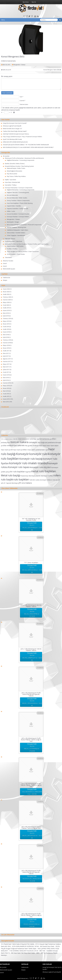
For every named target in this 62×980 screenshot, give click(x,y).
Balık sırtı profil (6, 70)
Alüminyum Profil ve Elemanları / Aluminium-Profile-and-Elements (24, 158)
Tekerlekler (8, 257)
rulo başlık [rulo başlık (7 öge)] (7, 479)
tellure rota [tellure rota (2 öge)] (51, 480)
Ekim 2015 (6, 402)
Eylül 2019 (6, 316)
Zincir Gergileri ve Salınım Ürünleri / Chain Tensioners (23, 251)
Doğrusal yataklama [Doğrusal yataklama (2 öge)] (48, 442)
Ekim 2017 (6, 353)
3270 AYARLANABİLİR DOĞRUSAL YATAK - (26, 946)
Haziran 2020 (7, 300)
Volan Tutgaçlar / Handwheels (16, 235)
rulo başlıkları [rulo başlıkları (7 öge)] (21, 479)
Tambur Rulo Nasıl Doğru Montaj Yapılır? (15, 131)
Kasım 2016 (6, 375)
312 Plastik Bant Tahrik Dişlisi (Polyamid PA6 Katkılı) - (18, 944)
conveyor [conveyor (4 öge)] (33, 442)
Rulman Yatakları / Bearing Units (17, 227)
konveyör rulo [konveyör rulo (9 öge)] (38, 454)
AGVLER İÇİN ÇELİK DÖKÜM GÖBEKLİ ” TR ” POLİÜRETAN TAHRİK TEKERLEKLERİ (26, 145)
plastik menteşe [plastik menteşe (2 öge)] (41, 476)
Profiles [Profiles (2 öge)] (50, 476)
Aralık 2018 (6, 329)
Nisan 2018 (6, 348)
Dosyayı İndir (32, 526)
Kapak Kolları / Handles (14, 206)
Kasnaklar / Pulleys (11, 185)
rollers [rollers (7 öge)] (57, 475)
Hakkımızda (6, 278)
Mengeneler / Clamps (19, 65)
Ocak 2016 (6, 394)
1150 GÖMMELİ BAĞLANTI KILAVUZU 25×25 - (24, 951)
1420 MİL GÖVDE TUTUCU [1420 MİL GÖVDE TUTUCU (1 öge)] (19, 439)
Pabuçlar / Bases (10, 239)
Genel (5, 263)
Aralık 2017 (6, 351)
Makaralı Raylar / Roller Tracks (16, 168)
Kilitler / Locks (11, 211)
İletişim (5, 280)
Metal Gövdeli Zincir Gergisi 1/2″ (13, 129)
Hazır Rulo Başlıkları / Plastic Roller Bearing (20, 203)
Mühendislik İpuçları (9, 269)
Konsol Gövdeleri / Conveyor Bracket (18, 214)
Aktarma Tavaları (8, 261)
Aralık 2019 (6, 308)
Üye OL (34, 2)
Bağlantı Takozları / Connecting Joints (18, 192)
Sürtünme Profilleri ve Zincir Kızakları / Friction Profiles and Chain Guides (27, 244)
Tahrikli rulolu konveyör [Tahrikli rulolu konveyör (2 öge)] (38, 480)
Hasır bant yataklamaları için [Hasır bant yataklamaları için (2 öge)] (38, 450)
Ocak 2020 (6, 305)
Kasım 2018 (6, 332)
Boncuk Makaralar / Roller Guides (17, 198)
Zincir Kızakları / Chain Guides (16, 254)
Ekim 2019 (6, 313)
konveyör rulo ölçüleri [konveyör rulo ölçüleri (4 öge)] (41, 467)
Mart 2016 (6, 391)
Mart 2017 (6, 367)
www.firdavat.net (22, 978)
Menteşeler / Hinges (13, 222)
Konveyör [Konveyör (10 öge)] (23, 454)
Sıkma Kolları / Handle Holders (16, 233)
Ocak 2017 (6, 372)
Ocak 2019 (6, 327)
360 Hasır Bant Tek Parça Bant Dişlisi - (24, 953)
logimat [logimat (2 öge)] (28, 472)
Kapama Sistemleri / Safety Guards (18, 209)
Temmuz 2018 (7, 340)
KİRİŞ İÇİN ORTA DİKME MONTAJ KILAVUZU (15, 142)
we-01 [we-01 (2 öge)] (58, 480)
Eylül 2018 (6, 337)
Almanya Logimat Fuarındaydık (12, 126)
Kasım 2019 (6, 310)
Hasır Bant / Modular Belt (12, 182)
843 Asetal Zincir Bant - (48, 946)
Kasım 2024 (6, 289)
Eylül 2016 (6, 380)
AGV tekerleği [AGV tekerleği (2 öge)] (31, 439)
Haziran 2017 (7, 361)
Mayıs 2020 (6, 302)
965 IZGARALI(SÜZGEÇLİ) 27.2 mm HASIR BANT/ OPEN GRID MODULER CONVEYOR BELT (28, 147)
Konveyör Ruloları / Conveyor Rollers (18, 217)
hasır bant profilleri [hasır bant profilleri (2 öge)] (20, 450)
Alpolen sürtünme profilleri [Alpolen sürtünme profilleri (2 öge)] (46, 439)
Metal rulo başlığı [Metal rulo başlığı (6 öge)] (11, 475)
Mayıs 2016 (6, 386)
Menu (3, 20)
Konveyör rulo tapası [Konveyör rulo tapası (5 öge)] (19, 467)
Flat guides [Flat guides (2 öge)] (29, 446)
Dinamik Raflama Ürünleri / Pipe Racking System (19, 166)
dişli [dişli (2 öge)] (39, 442)
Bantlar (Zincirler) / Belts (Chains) (15, 164)
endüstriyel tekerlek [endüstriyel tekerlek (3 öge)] (16, 445)
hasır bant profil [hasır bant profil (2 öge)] (7, 450)
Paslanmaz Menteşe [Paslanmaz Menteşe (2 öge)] (28, 476)
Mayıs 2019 (6, 321)
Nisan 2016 (6, 388)
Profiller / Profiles (12, 249)
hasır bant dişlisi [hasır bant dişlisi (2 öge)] (53, 446)
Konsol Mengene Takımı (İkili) (52, 70)
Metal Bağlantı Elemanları (15, 171)
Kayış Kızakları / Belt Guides (15, 246)
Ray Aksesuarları (12, 174)
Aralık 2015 (6, 396)
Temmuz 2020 (7, 297)
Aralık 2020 (6, 294)
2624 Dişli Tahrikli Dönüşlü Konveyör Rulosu (16, 134)
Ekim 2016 (6, 378)
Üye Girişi (26, 2)
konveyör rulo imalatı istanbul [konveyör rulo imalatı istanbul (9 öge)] (29, 463)
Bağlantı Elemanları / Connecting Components (21, 160)
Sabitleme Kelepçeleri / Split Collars (18, 230)
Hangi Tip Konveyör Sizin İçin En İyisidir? (15, 123)
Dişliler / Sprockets (11, 180)
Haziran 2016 (7, 383)
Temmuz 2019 (7, 318)
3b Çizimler (6, 156)
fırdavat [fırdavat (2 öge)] (36, 446)
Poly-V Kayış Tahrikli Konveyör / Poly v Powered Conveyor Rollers (23, 137)
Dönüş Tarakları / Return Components (18, 200)
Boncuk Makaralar (12, 195)
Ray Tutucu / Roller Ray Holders (16, 176)
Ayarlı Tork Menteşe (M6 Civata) (12, 139)
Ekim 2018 (6, 335)
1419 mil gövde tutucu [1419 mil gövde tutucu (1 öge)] (7, 439)
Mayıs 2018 (6, 345)
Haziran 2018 (7, 343)
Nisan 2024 (6, 292)
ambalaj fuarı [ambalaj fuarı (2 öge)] (6, 442)
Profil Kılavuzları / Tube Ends (14, 241)
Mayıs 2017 (6, 364)
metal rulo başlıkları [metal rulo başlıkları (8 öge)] (44, 471)
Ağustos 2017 (7, 359)
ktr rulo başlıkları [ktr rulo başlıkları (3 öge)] (18, 472)
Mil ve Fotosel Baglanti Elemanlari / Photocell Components (24, 225)
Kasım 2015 (6, 399)
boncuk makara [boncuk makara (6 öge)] (19, 442)
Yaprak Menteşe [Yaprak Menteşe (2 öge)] (12, 483)
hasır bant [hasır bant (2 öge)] (43, 446)
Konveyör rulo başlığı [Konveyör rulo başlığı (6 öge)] (31, 459)
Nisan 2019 (6, 324)
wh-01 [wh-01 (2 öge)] (3, 483)
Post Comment (7, 93)
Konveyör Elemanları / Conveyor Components (19, 188)
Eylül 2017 (6, 356)
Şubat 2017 (6, 369)
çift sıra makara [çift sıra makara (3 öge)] (25, 483)
